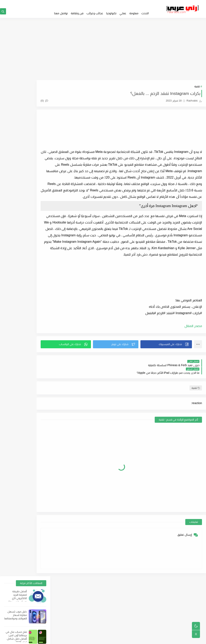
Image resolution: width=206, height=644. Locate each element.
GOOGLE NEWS (141, 3)
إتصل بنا (125, 629)
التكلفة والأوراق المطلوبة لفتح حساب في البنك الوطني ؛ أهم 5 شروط (17, 225)
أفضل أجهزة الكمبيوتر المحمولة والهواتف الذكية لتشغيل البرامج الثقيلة (16, 164)
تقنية (197, 88)
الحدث (145, 13)
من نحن (125, 623)
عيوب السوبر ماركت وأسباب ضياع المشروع (15, 202)
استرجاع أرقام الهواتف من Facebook (19, 262)
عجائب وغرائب (95, 13)
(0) (61, 102)
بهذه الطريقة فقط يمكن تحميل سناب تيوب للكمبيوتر (16, 242)
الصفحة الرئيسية (120, 603)
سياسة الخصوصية (119, 610)
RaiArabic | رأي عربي (166, 639)
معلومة (134, 13)
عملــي (123, 13)
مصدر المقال (193, 347)
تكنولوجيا (111, 13)
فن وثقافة (77, 13)
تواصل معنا (61, 13)
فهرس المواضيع (119, 616)
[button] (169, 365)
